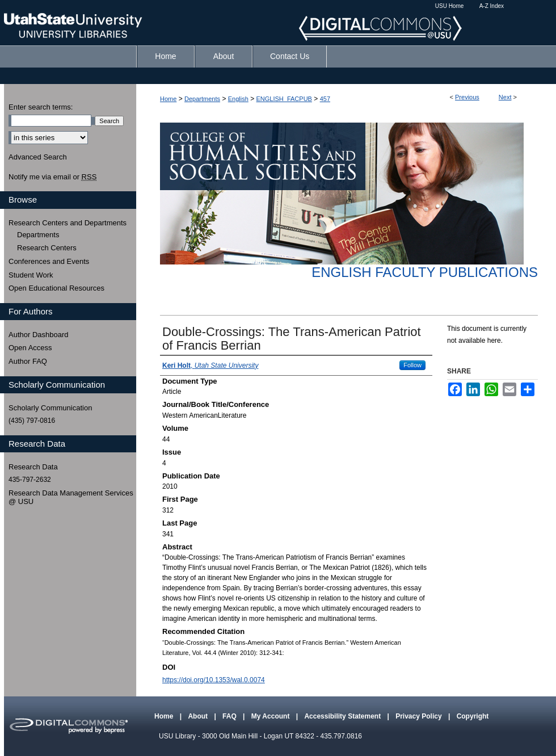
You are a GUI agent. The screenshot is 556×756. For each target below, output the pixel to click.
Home (168, 99)
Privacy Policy (420, 716)
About (199, 716)
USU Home (450, 6)
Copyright (473, 716)
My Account (271, 716)
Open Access (30, 348)
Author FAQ (28, 361)
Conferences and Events (49, 261)
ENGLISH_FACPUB (284, 99)
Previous (467, 97)
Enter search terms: (41, 107)
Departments (202, 99)
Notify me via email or (52, 177)
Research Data (33, 467)
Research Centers (47, 248)
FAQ (230, 716)
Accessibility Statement (343, 716)
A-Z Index (492, 6)
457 (325, 99)
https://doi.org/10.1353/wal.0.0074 (214, 680)
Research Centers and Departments (68, 223)
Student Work (31, 275)
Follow (412, 365)
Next (505, 97)
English (238, 99)
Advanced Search (38, 157)
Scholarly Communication (50, 408)
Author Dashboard (39, 335)
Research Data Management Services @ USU (71, 497)
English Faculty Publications (425, 272)
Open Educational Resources (56, 288)
